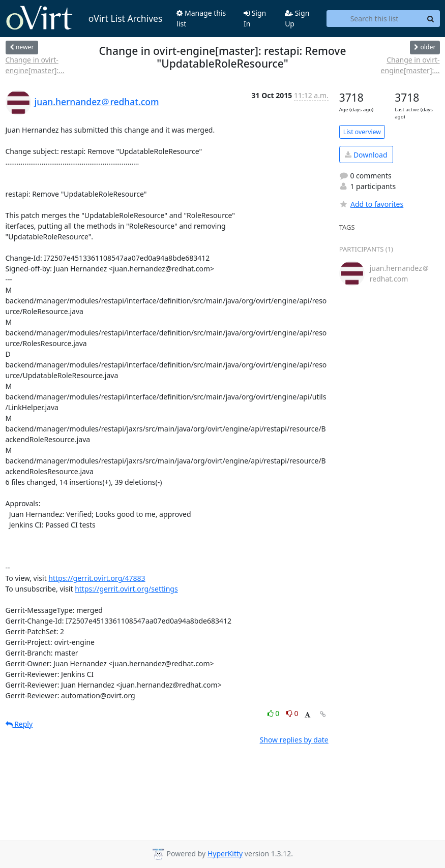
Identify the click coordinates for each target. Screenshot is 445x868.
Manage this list (201, 18)
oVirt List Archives (84, 18)
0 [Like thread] (274, 713)
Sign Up (297, 18)
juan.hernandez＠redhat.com (97, 102)
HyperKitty (225, 854)
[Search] (431, 19)
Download (366, 155)
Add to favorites (371, 204)
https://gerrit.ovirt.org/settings (126, 589)
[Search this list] (374, 19)
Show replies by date (294, 740)
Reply (19, 724)
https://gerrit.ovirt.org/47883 (97, 578)
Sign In (255, 18)
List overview (362, 132)
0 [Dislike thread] (292, 713)
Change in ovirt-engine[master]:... (35, 65)
